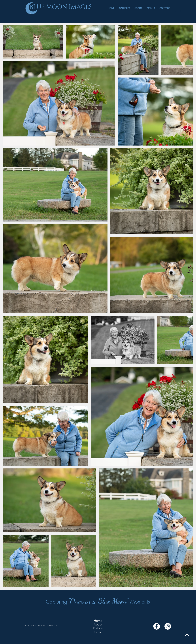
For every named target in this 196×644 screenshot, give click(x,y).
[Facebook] (157, 626)
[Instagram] (168, 626)
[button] (124, 8)
